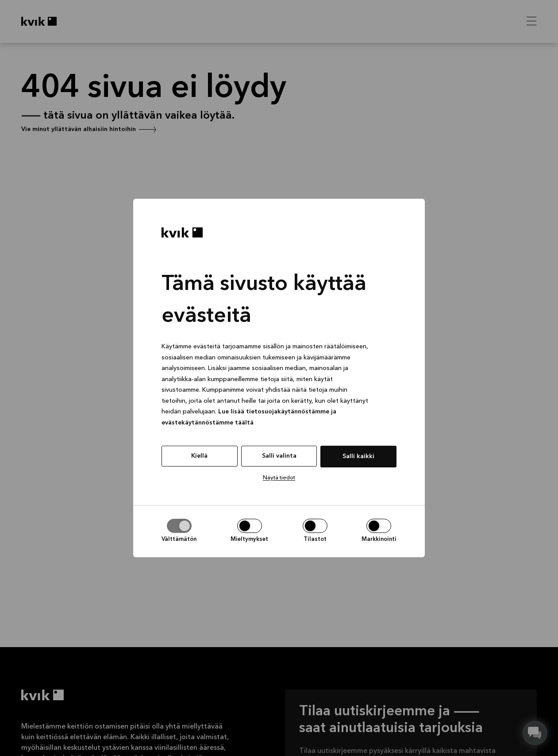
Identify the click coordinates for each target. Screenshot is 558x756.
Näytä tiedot (279, 478)
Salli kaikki (358, 456)
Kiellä (199, 456)
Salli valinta (279, 456)
